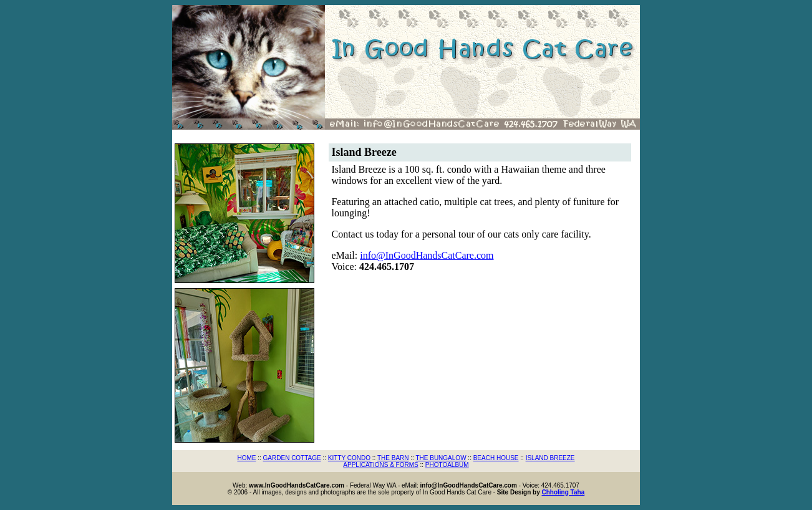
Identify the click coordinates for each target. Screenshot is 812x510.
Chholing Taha (563, 492)
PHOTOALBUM (447, 465)
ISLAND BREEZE (550, 458)
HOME (246, 458)
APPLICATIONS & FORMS (380, 465)
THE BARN (393, 458)
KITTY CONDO (349, 458)
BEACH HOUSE (496, 458)
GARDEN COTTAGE (292, 458)
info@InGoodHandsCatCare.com (427, 255)
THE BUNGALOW (441, 458)
